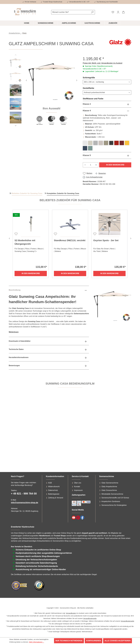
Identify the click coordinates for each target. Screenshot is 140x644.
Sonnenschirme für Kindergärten (114, 505)
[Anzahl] (91, 165)
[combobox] (71, 12)
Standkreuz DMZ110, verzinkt (70, 240)
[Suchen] (92, 12)
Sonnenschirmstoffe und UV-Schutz (115, 498)
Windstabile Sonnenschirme (112, 494)
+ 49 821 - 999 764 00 (24, 494)
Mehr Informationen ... (37, 642)
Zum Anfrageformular (94, 177)
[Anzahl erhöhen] (96, 165)
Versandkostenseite (90, 618)
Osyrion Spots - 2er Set (106, 240)
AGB (50, 483)
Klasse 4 (87, 111)
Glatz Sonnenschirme (110, 483)
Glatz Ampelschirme (109, 487)
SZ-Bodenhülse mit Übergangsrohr (25, 242)
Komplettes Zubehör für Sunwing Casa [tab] (63, 193)
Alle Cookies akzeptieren (118, 641)
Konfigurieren (94, 641)
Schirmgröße (94, 77)
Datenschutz (53, 490)
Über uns (78, 483)
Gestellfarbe (94, 88)
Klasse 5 (87, 155)
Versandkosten (71, 613)
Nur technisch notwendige (69, 641)
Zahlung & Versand (56, 498)
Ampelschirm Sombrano (111, 501)
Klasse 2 (87, 104)
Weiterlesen (14, 332)
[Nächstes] (77, 80)
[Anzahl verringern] (85, 165)
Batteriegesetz (54, 494)
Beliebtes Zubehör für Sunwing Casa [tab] (27, 193)
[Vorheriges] (26, 80)
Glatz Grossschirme (109, 490)
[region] (44, 92)
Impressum (78, 490)
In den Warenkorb (115, 165)
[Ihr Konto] (118, 12)
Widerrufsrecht (54, 487)
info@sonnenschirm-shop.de (25, 503)
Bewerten (102, 173)
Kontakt (77, 487)
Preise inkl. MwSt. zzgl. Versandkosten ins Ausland (103, 63)
